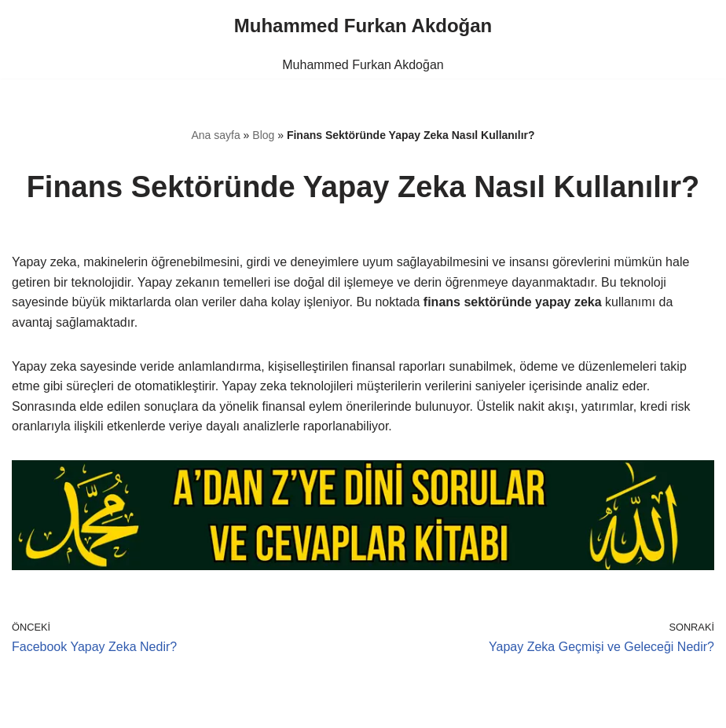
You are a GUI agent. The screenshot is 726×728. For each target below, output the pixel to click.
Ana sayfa (215, 135)
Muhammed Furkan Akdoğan (363, 65)
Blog (263, 135)
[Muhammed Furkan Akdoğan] (363, 26)
